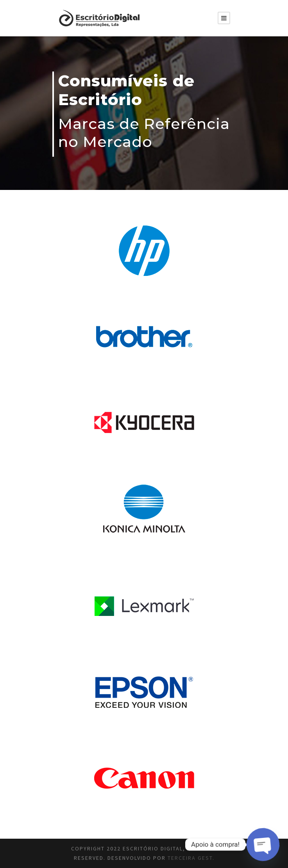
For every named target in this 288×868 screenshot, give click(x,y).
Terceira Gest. (191, 858)
